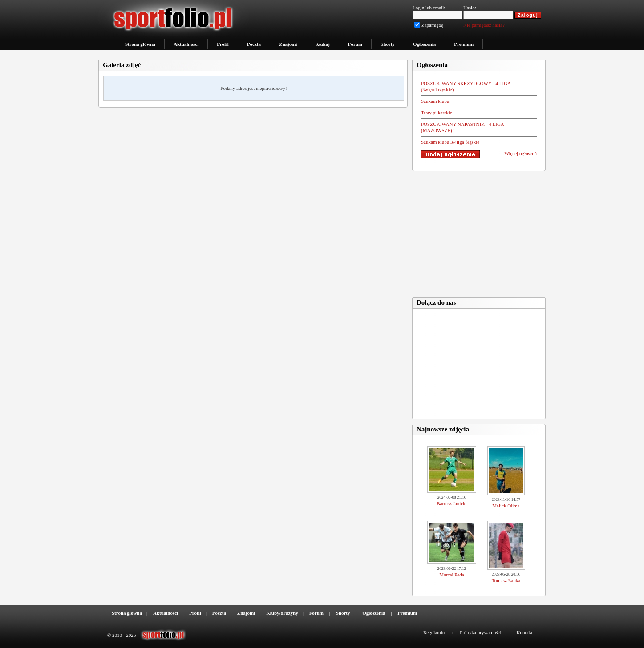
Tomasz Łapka (506, 580)
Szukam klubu (435, 101)
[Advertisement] (479, 231)
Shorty (388, 44)
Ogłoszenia (424, 44)
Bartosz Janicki (452, 503)
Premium (464, 44)
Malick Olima (506, 506)
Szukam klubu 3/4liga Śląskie (450, 142)
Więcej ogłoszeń (520, 153)
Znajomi (288, 44)
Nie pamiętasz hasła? (484, 25)
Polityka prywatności (480, 632)
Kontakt (525, 632)
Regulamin (434, 632)
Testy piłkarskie (437, 113)
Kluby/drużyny (282, 613)
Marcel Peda (452, 575)
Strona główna (140, 44)
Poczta (254, 44)
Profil (223, 44)
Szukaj (322, 44)
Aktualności (186, 44)
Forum (355, 44)
